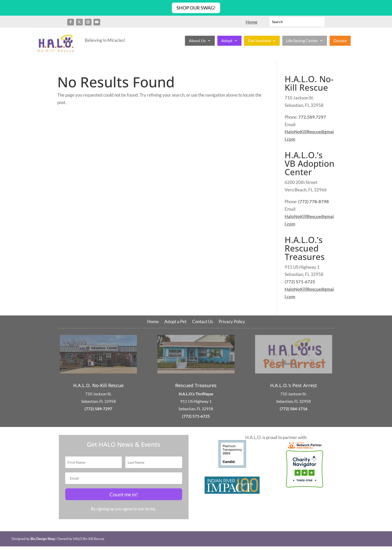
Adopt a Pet (175, 322)
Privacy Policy (232, 322)
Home (153, 322)
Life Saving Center (302, 41)
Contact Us (203, 322)
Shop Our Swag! (196, 8)
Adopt (227, 41)
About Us (197, 41)
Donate (340, 41)
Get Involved (259, 41)
